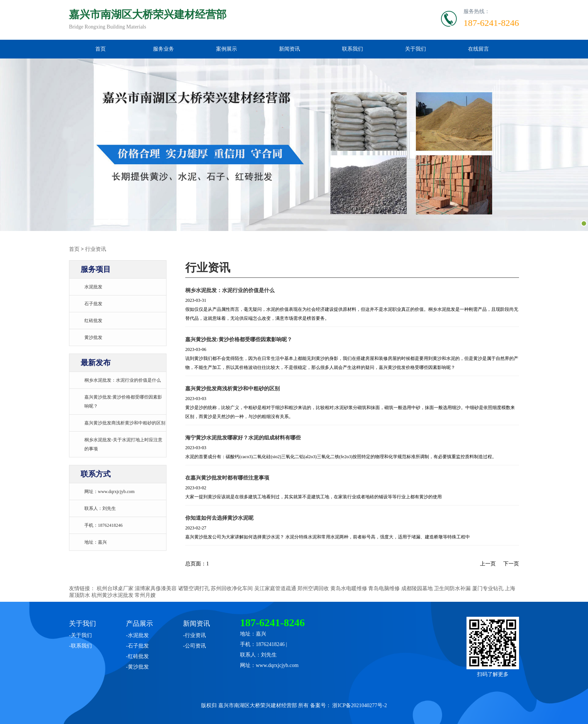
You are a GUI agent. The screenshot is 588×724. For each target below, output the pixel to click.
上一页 (488, 564)
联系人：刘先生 (100, 508)
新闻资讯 (289, 49)
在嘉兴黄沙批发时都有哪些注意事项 (227, 478)
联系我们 (352, 49)
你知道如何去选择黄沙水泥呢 (219, 518)
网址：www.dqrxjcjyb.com (109, 492)
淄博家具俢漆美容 (156, 588)
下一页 (511, 564)
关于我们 (415, 49)
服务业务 (163, 49)
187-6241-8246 (491, 23)
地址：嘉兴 (96, 542)
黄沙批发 (93, 337)
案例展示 (226, 49)
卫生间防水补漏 (452, 588)
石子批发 (93, 304)
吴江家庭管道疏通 (275, 588)
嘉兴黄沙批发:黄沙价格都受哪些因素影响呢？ (239, 340)
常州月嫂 (145, 595)
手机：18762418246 (103, 525)
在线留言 (478, 49)
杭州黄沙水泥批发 (112, 595)
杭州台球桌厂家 (115, 588)
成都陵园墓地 (417, 588)
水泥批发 (93, 287)
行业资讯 (96, 249)
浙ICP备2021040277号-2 (359, 705)
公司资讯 (195, 646)
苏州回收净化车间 (232, 588)
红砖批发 (93, 321)
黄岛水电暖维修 (349, 588)
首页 (100, 49)
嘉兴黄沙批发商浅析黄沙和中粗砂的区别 (125, 423)
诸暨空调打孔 (194, 588)
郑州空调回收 (313, 588)
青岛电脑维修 (384, 588)
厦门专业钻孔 (488, 588)
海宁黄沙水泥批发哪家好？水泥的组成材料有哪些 (243, 438)
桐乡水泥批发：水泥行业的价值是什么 (123, 380)
